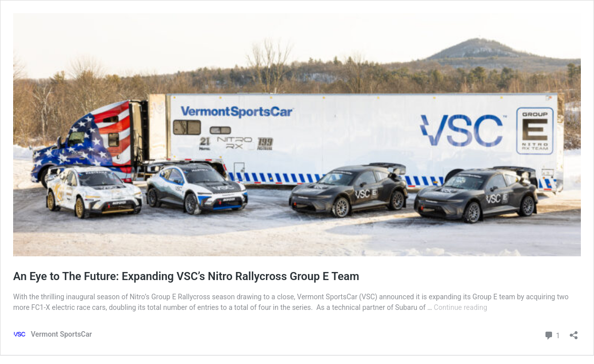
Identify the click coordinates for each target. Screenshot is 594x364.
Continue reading (461, 307)
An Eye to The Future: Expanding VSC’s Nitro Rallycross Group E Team (186, 276)
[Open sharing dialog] (574, 332)
